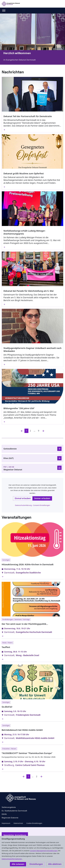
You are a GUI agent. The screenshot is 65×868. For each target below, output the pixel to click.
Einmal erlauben (23, 498)
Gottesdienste (10, 449)
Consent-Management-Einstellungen (44, 851)
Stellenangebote (9, 807)
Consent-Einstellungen (41, 505)
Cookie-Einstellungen (34, 823)
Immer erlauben (42, 498)
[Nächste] (43, 431)
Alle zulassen (18, 864)
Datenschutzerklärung (23, 505)
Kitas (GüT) (9, 458)
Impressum (6, 823)
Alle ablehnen (55, 864)
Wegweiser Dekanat (13, 470)
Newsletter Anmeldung (15, 835)
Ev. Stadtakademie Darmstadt (14, 811)
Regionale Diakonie (10, 818)
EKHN (4, 814)
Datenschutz (18, 823)
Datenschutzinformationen (12, 859)
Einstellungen (36, 864)
